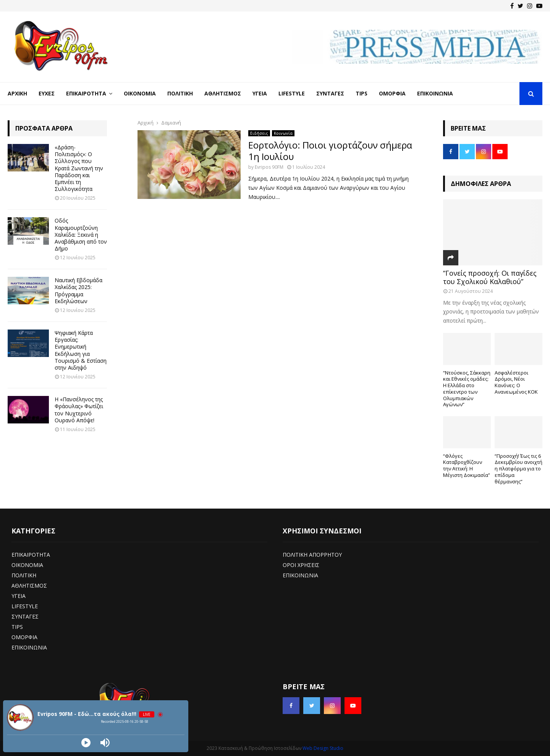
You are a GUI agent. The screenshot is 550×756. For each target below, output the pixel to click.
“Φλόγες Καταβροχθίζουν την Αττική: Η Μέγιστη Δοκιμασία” (467, 465)
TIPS (17, 627)
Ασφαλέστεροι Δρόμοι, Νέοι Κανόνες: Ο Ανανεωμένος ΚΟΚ (516, 382)
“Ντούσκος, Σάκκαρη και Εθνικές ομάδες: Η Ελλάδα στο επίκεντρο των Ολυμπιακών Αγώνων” (467, 389)
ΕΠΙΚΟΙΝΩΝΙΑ (29, 647)
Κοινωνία (283, 133)
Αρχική (17, 93)
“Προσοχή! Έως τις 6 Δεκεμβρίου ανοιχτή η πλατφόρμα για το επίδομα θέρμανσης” (518, 469)
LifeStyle (292, 93)
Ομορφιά (392, 93)
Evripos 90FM (269, 167)
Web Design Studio (323, 748)
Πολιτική (180, 93)
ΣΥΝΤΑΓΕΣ (25, 616)
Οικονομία (140, 93)
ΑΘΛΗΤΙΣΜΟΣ (29, 586)
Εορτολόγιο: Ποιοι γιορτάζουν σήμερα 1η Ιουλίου (330, 151)
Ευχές (47, 93)
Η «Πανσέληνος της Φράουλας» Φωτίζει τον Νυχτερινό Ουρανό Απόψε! (79, 410)
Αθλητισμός (223, 93)
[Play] (86, 743)
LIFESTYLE (25, 606)
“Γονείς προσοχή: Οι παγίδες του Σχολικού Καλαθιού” (490, 277)
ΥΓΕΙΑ (19, 596)
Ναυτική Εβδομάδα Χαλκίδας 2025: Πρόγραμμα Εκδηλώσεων (78, 291)
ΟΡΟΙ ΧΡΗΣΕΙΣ (301, 565)
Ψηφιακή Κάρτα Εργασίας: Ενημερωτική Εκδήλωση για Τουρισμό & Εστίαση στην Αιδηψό (81, 350)
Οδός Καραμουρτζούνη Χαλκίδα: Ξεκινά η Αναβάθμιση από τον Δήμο (81, 234)
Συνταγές (330, 93)
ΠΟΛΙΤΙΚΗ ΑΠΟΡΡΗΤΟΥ (312, 555)
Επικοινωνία (435, 93)
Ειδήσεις (259, 133)
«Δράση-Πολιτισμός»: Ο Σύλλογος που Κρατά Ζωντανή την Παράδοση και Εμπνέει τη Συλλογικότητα (79, 168)
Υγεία (260, 93)
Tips (362, 93)
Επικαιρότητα (86, 93)
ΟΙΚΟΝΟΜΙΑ (27, 565)
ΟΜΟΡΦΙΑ (24, 637)
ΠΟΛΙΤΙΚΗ (24, 575)
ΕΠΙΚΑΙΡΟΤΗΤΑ (31, 555)
